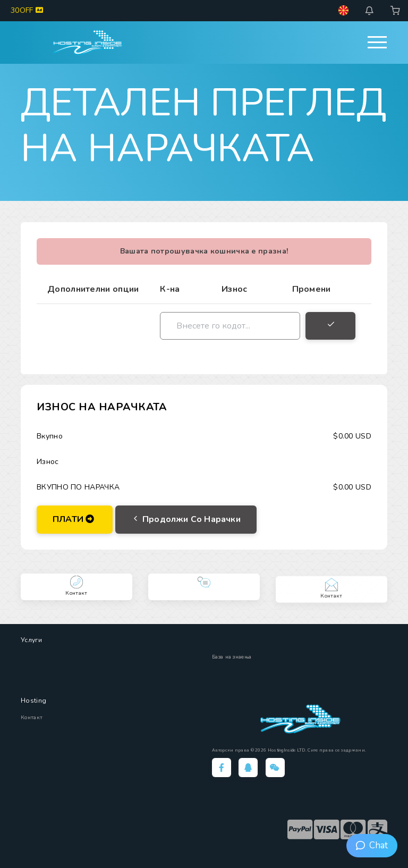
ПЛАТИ (73, 519)
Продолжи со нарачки (186, 519)
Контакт (32, 718)
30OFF (27, 10)
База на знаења (232, 657)
